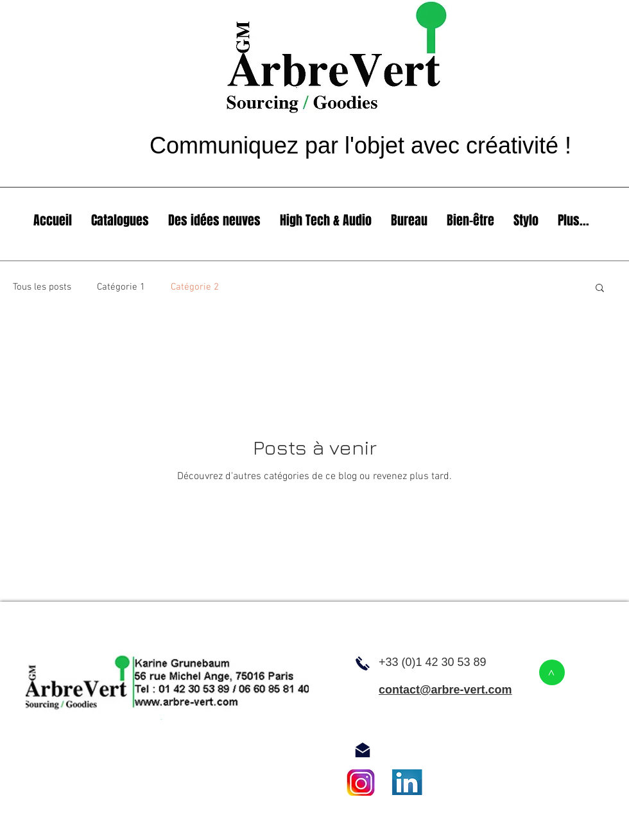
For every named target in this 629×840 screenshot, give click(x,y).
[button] (600, 289)
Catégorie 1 (121, 287)
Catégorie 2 (195, 287)
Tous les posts (42, 287)
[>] (552, 672)
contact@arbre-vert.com (445, 690)
